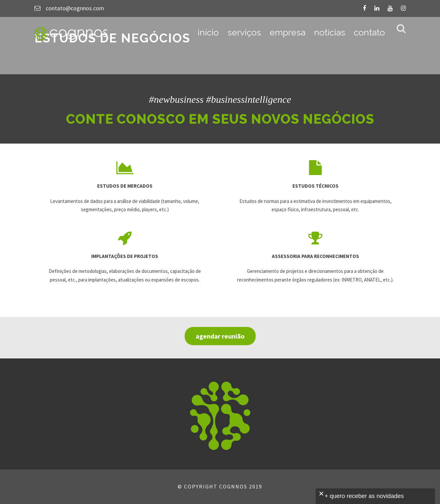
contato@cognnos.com (75, 8)
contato (369, 32)
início (208, 32)
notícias (330, 32)
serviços (244, 32)
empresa (287, 32)
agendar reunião (220, 336)
